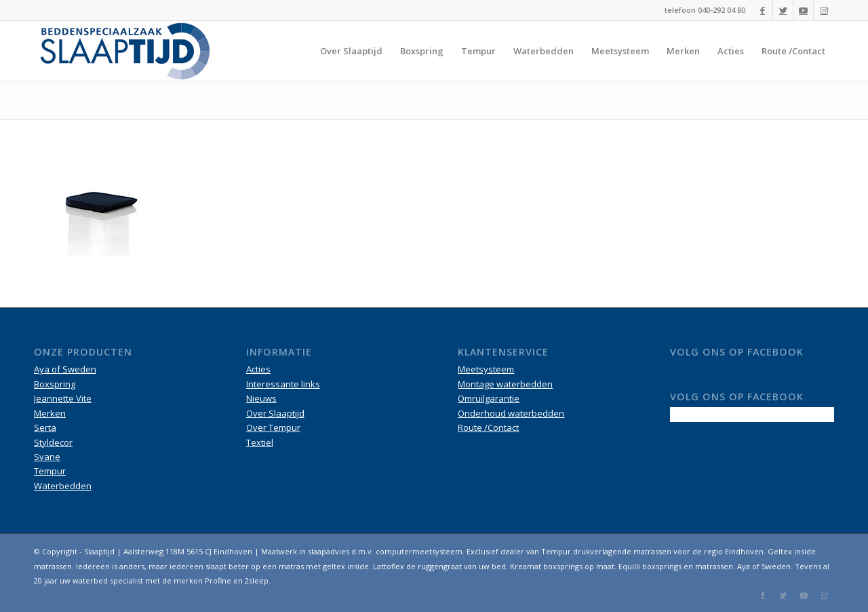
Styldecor (53, 442)
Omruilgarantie (489, 398)
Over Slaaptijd (275, 413)
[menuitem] (351, 51)
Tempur (50, 471)
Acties (258, 369)
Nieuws (261, 398)
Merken (50, 413)
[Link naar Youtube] (803, 10)
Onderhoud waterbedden (511, 413)
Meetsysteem (486, 369)
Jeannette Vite (63, 398)
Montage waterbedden (505, 384)
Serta (45, 427)
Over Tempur (273, 427)
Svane (47, 457)
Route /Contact (488, 427)
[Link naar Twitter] (783, 10)
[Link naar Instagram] (824, 10)
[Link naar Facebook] (763, 10)
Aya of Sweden (65, 369)
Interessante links (283, 384)
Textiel (260, 442)
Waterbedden (63, 486)
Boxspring (55, 384)
